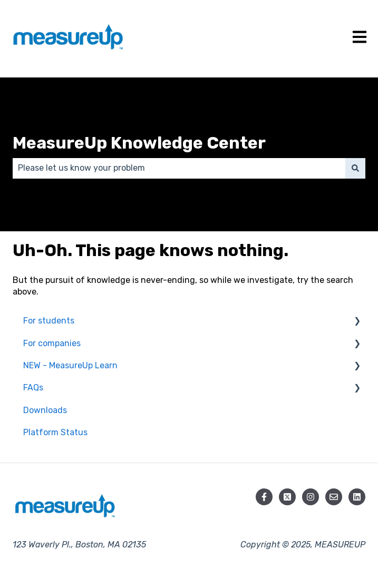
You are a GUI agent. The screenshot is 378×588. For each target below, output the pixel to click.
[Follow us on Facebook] (264, 497)
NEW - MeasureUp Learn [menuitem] (70, 365)
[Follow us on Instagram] (311, 497)
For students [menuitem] (49, 321)
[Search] (355, 168)
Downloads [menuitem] (45, 410)
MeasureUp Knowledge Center (139, 143)
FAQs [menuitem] (33, 388)
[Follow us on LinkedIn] (357, 497)
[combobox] (179, 168)
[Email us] (334, 497)
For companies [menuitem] (52, 343)
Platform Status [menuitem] (55, 432)
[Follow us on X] (287, 497)
